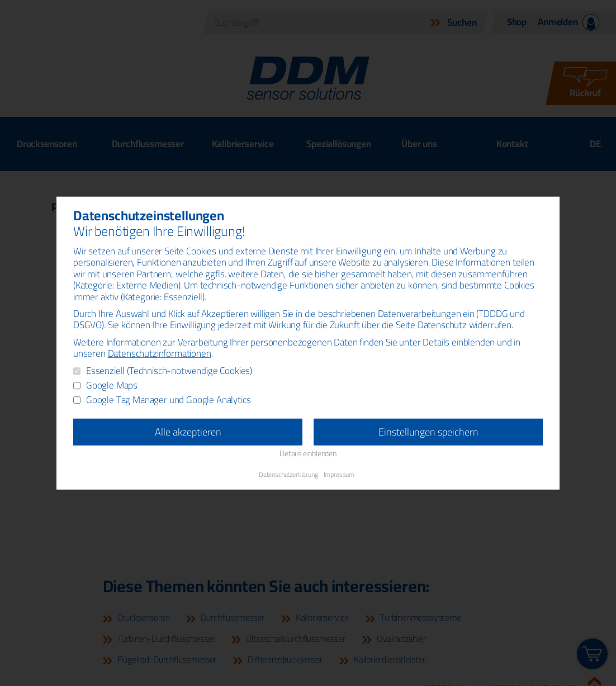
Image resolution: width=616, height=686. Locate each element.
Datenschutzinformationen (160, 353)
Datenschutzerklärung (288, 474)
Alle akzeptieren (188, 432)
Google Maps (112, 386)
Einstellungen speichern (428, 432)
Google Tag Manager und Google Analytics (168, 400)
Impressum (339, 474)
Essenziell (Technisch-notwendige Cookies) (169, 371)
